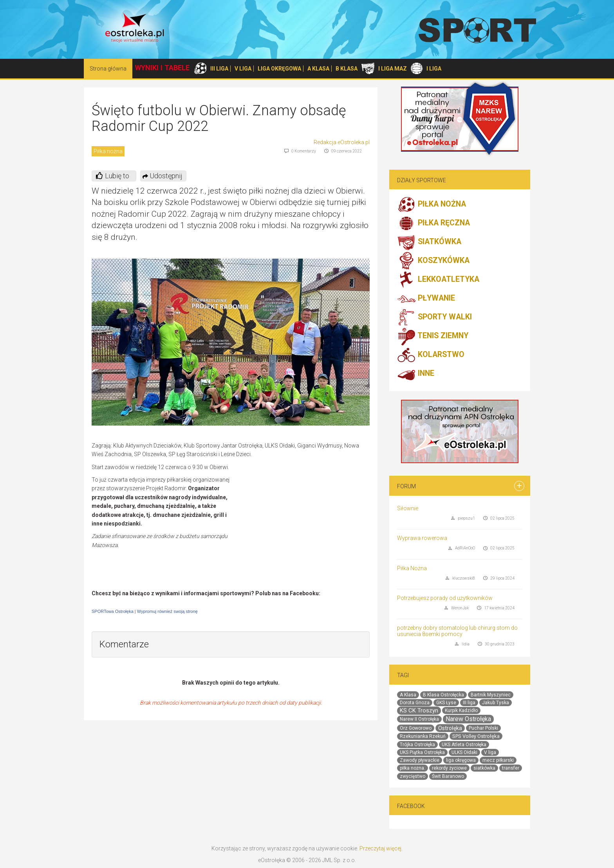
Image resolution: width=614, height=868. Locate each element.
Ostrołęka (450, 728)
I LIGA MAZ (393, 69)
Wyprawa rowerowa (422, 538)
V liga (490, 752)
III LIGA (219, 69)
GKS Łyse (446, 703)
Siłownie (408, 508)
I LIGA (434, 69)
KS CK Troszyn (419, 710)
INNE (416, 374)
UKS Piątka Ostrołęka (422, 752)
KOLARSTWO (431, 355)
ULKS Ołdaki (464, 752)
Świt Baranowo (448, 776)
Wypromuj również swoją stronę (167, 611)
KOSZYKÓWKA (433, 261)
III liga (469, 703)
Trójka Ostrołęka (417, 745)
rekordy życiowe (449, 768)
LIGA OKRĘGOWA (279, 69)
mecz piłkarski (498, 760)
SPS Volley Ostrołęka (476, 736)
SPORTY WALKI (434, 317)
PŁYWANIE (426, 299)
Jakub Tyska (496, 703)
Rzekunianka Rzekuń (423, 736)
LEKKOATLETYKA (438, 280)
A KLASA (318, 69)
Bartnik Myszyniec (491, 695)
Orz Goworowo (416, 728)
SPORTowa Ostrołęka (113, 611)
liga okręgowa (461, 760)
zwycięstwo (413, 776)
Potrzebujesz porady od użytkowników (445, 598)
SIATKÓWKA (429, 242)
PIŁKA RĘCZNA (433, 223)
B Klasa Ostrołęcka (443, 695)
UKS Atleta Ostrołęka (464, 745)
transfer (511, 768)
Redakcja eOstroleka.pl (342, 142)
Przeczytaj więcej (380, 848)
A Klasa (408, 695)
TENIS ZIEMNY (433, 336)
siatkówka (484, 768)
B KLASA (347, 69)
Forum (406, 486)
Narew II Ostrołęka (419, 719)
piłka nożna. (413, 768)
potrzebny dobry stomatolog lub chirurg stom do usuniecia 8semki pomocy (457, 631)
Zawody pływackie (420, 760)
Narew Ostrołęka (468, 719)
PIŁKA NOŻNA (432, 205)
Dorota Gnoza (415, 703)
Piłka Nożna (412, 568)
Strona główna (108, 69)
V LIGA (243, 69)
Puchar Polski (483, 728)
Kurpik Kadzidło (461, 710)
